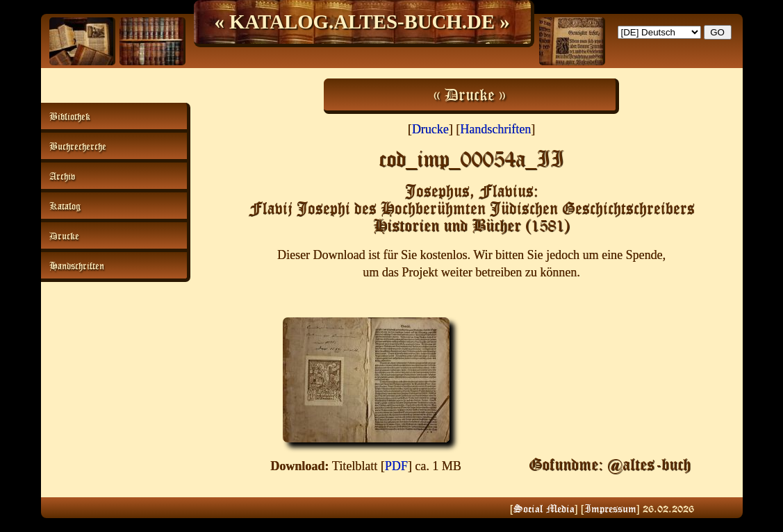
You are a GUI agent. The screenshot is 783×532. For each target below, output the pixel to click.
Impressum (610, 508)
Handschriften (495, 129)
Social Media (544, 508)
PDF (396, 466)
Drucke (430, 129)
